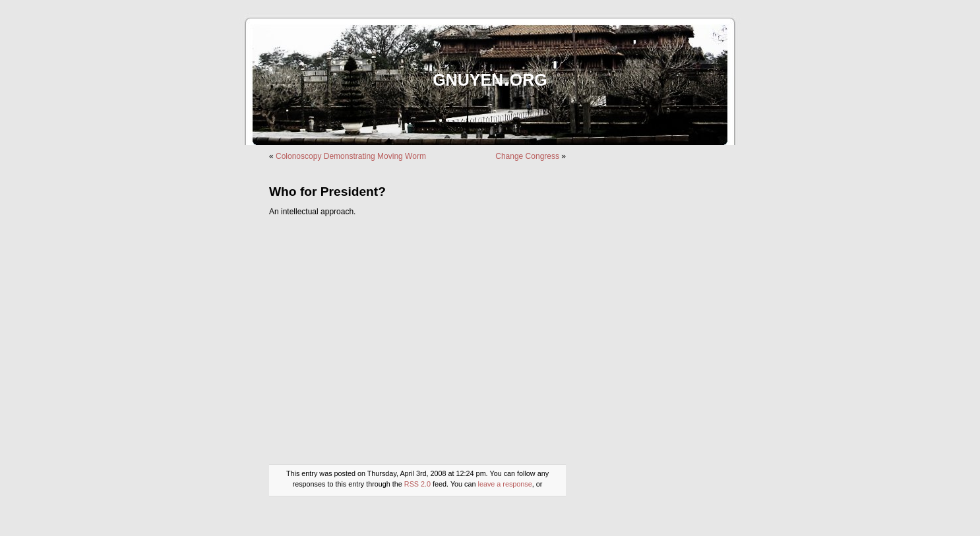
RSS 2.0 (417, 484)
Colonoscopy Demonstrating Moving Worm (351, 156)
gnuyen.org (490, 77)
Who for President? (327, 192)
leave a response (505, 484)
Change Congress (527, 156)
